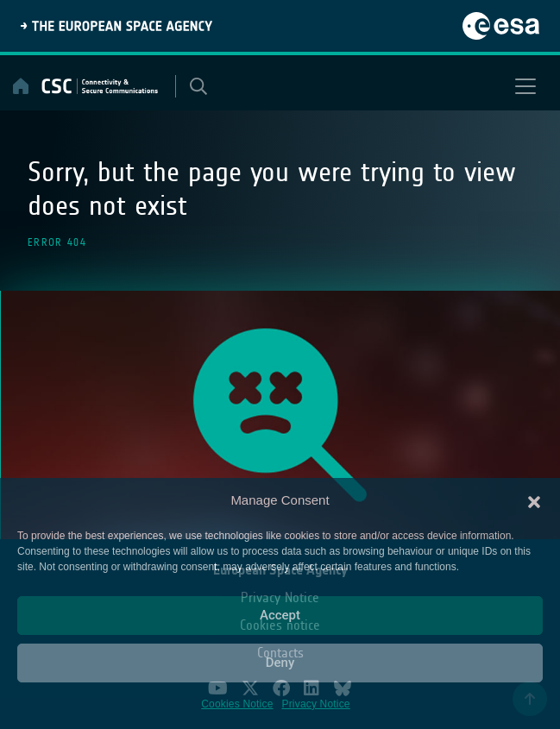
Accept (280, 615)
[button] (534, 500)
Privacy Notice (316, 704)
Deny (280, 663)
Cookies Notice (237, 704)
